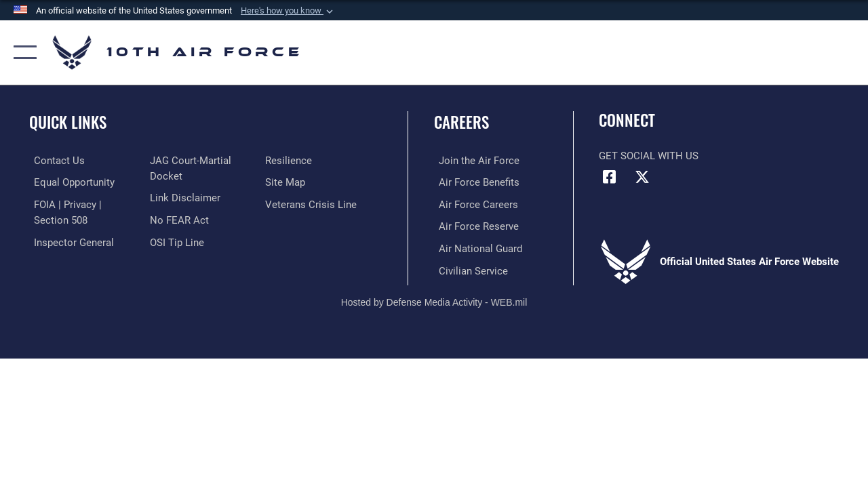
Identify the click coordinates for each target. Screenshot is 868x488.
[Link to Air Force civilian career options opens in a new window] (469, 268)
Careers (461, 122)
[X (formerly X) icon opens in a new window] (642, 177)
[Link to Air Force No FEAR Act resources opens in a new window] (177, 219)
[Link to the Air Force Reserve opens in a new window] (474, 226)
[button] (288, 11)
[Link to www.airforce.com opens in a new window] (474, 161)
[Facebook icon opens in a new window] (609, 177)
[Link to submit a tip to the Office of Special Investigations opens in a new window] (175, 241)
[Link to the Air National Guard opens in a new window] (476, 247)
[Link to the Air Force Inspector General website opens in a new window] (69, 241)
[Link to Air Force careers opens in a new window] (474, 204)
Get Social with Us (649, 156)
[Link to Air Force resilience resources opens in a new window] (290, 161)
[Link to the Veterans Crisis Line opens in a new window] (312, 204)
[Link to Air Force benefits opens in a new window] (474, 182)
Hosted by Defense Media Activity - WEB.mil (434, 300)
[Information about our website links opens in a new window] (183, 197)
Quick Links (68, 122)
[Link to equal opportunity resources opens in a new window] (70, 182)
